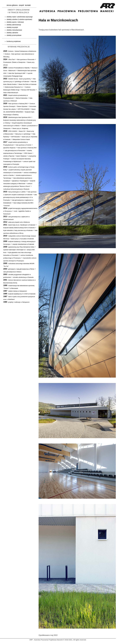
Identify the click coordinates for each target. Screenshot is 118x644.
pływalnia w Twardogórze (20, 181)
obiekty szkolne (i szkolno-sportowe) (19, 19)
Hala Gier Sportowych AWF (17, 73)
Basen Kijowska (22, 106)
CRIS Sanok (28, 153)
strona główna (12, 5)
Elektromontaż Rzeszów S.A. (14, 87)
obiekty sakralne (12, 33)
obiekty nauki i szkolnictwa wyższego (20, 17)
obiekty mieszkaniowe (14, 30)
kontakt (28, 5)
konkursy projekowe (14, 41)
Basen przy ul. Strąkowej (20, 128)
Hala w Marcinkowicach (11, 93)
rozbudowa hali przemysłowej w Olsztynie (16, 189)
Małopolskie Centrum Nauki (21, 139)
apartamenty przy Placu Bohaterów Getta (21, 247)
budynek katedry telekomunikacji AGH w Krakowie (19, 228)
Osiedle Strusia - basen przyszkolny (19, 79)
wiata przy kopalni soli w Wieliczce (19, 222)
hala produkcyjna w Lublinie (17, 192)
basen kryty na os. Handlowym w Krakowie (22, 225)
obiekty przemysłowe (14, 35)
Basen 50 (22, 131)
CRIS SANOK (13, 131)
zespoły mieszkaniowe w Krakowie (23, 244)
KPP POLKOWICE (24, 109)
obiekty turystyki (12, 27)
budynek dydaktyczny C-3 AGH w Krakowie (22, 294)
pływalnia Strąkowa (9, 148)
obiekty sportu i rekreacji (15, 22)
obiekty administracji (14, 25)
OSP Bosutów (15, 137)
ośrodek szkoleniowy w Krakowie (23, 277)
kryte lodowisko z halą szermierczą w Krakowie (18, 230)
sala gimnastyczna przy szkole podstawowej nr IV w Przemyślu (20, 197)
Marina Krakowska (22, 98)
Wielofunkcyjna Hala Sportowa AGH (20, 117)
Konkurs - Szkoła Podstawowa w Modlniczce (22, 51)
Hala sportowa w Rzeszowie (26, 59)
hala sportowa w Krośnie (23, 145)
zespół (21, 5)
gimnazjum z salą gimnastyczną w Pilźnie (21, 269)
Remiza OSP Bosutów (28, 90)
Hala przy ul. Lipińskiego (23, 134)
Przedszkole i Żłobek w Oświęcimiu (14, 62)
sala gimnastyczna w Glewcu (12, 272)
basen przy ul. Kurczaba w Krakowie (22, 239)
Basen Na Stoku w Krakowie (28, 84)
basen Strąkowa (21, 156)
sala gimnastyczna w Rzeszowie (15, 150)
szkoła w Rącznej (9, 156)
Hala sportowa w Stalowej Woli (18, 104)
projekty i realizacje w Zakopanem (19, 302)
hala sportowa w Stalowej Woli (27, 148)
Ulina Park (12, 59)
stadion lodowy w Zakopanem (18, 291)
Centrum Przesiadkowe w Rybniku (19, 68)
